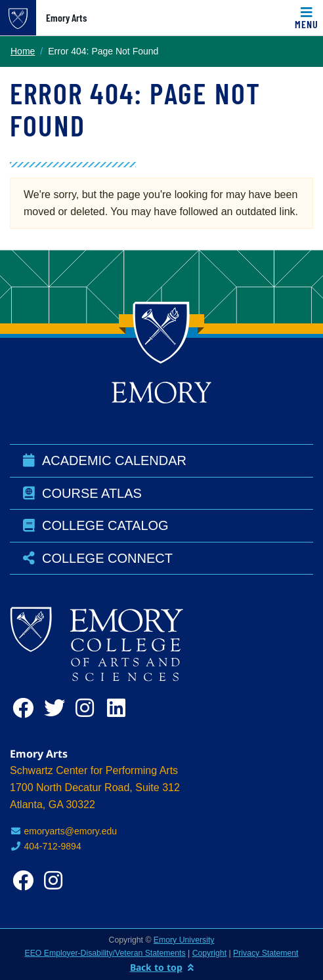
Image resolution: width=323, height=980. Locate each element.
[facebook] (26, 708)
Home (23, 51)
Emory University (184, 940)
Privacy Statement (266, 953)
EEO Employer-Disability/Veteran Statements (105, 953)
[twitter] (57, 708)
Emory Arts (66, 18)
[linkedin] (120, 708)
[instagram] (89, 708)
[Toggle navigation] (307, 18)
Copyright (209, 953)
